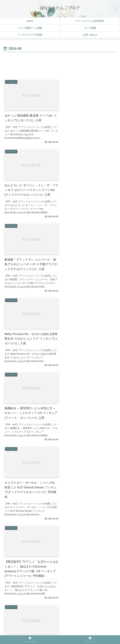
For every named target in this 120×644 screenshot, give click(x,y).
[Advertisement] (60, 64)
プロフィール (89, 633)
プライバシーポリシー (31, 633)
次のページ (60, 594)
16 (70, 605)
